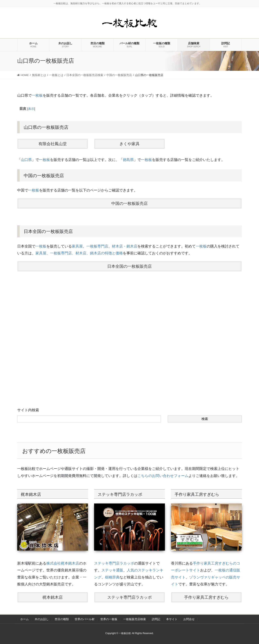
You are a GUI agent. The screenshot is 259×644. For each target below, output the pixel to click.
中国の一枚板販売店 (129, 203)
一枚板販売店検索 (135, 619)
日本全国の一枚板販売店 (129, 266)
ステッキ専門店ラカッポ (114, 563)
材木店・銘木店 (125, 246)
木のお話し (42, 619)
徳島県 (128, 160)
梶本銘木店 (53, 597)
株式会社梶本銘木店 (63, 563)
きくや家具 (129, 144)
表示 (31, 109)
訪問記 (156, 619)
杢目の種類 (62, 619)
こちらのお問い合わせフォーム (163, 476)
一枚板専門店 (97, 246)
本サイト (172, 619)
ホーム (24, 619)
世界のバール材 (85, 619)
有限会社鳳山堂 (53, 144)
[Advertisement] (129, 328)
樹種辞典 (112, 577)
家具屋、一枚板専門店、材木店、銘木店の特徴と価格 (79, 253)
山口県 (26, 160)
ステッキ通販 (112, 570)
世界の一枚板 (109, 619)
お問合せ (189, 619)
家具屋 (77, 246)
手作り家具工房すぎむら (206, 597)
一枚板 (37, 95)
